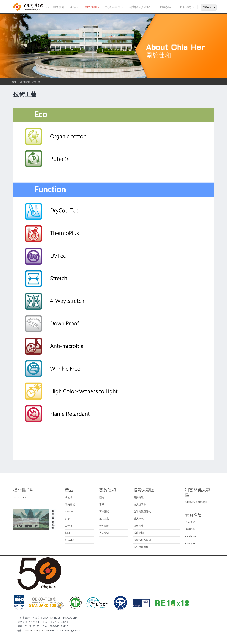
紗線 (67, 533)
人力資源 (104, 533)
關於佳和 (92, 7)
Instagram (191, 543)
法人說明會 (140, 504)
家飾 (67, 519)
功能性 (69, 497)
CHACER (69, 540)
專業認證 (104, 512)
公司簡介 (104, 526)
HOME (14, 82)
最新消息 (187, 7)
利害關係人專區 (141, 7)
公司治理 (139, 526)
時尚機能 (70, 504)
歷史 (102, 497)
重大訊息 (139, 519)
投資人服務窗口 (142, 540)
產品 (74, 7)
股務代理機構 (141, 547)
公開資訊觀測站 (142, 512)
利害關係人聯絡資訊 (196, 502)
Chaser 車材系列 (53, 7)
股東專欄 (139, 533)
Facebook (191, 536)
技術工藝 (36, 82)
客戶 (102, 504)
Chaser (69, 512)
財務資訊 (139, 497)
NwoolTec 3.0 (21, 497)
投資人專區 (115, 7)
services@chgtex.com (37, 630)
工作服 (69, 526)
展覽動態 (190, 529)
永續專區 (167, 7)
